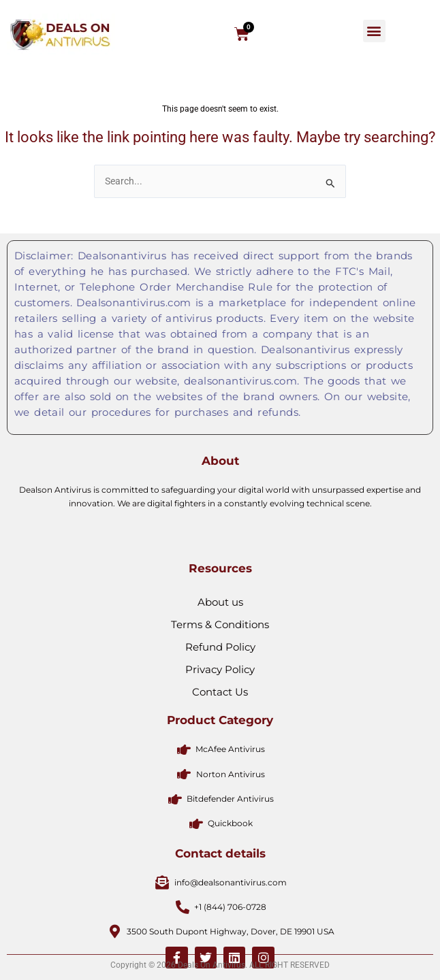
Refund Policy (220, 741)
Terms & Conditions (220, 719)
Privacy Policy (220, 764)
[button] (374, 31)
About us (220, 697)
